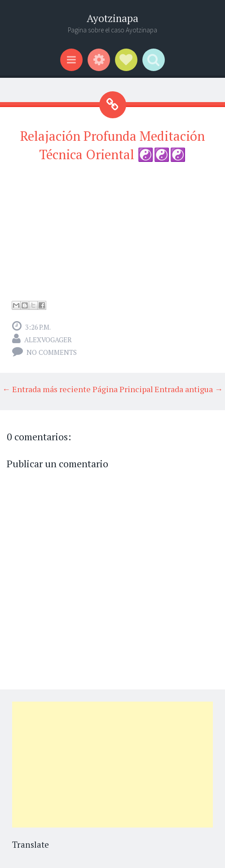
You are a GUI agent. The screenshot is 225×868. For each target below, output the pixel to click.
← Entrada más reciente (46, 389)
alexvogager (48, 340)
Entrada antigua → (189, 389)
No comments (52, 352)
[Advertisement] (112, 765)
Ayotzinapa (112, 18)
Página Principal (123, 389)
